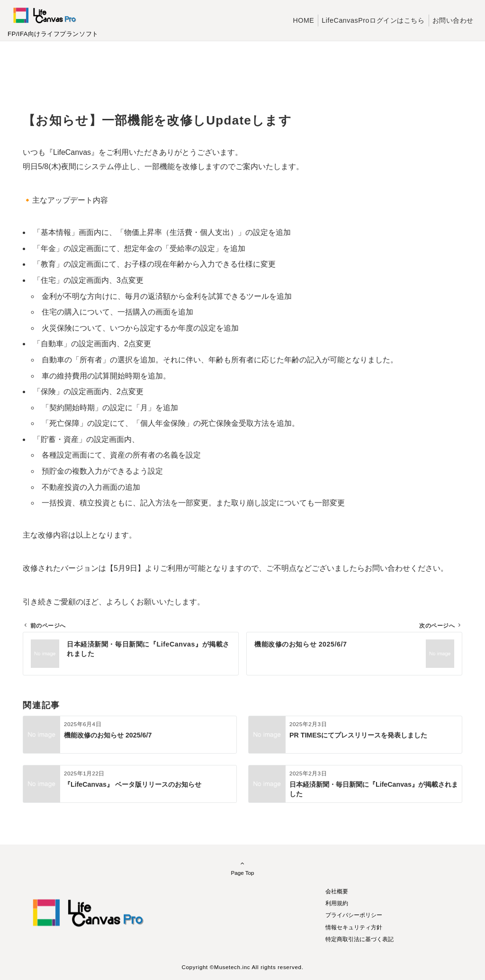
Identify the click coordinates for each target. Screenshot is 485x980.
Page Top (242, 868)
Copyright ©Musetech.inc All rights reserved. (242, 967)
